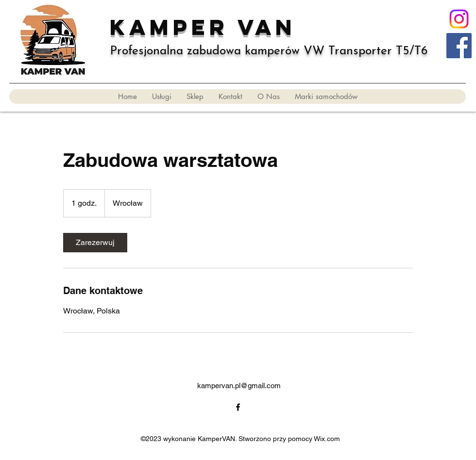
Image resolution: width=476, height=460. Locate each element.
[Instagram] (459, 19)
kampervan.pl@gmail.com (239, 386)
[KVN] (459, 46)
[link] (95, 243)
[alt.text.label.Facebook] (238, 407)
